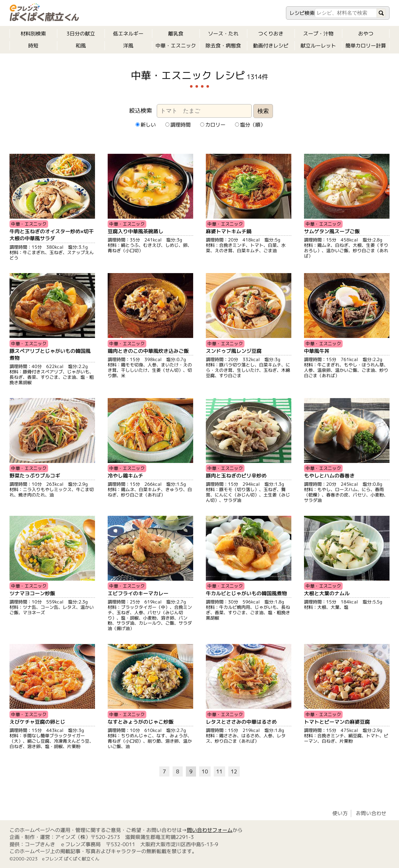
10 (205, 771)
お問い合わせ (371, 813)
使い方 (340, 813)
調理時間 (178, 125)
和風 (81, 46)
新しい (145, 125)
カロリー (212, 125)
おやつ (366, 34)
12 (234, 771)
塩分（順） (250, 125)
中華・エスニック (176, 46)
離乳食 (176, 34)
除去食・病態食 (223, 46)
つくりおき (271, 34)
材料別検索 (33, 34)
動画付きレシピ (271, 46)
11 (219, 771)
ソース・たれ (223, 34)
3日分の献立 (81, 34)
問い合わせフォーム (210, 830)
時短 (33, 46)
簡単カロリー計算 (366, 46)
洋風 (128, 46)
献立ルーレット (318, 46)
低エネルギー (128, 34)
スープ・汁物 (318, 34)
